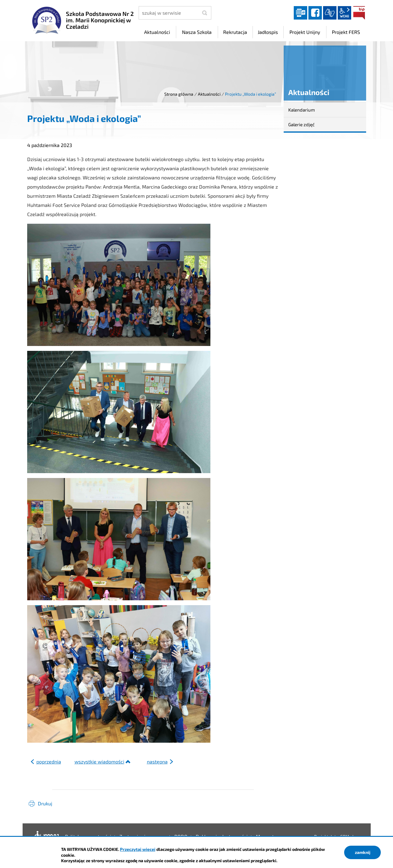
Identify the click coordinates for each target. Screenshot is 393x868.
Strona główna (179, 94)
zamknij (363, 852)
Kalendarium (302, 110)
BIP (359, 13)
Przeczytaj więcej (138, 849)
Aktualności (209, 94)
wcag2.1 (344, 13)
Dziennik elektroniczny (300, 13)
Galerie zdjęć (301, 124)
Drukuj (45, 803)
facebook (315, 13)
